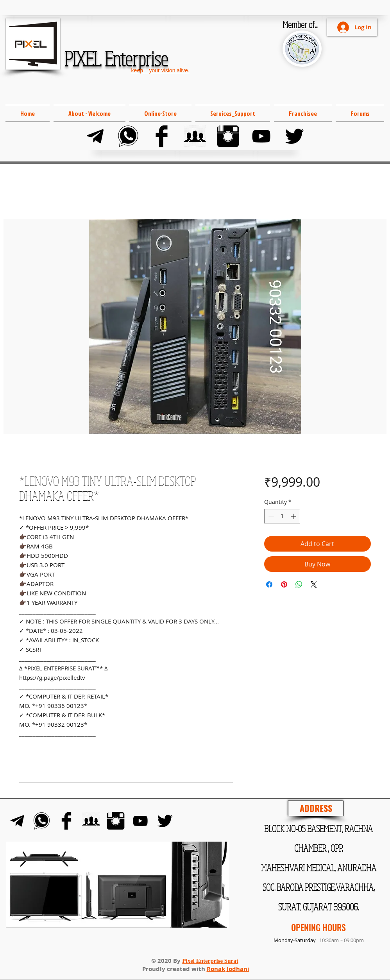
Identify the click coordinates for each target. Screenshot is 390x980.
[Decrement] (270, 516)
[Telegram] (95, 136)
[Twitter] (294, 136)
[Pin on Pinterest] (284, 584)
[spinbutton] (282, 516)
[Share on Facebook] (269, 584)
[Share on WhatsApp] (299, 584)
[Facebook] (162, 136)
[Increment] (294, 516)
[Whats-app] (128, 136)
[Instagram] (228, 136)
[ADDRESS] (316, 808)
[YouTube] (261, 136)
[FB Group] (195, 136)
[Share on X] (314, 584)
